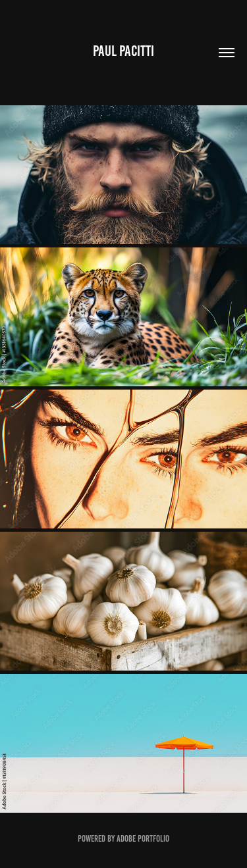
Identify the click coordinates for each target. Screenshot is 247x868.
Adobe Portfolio (143, 839)
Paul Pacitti (123, 51)
